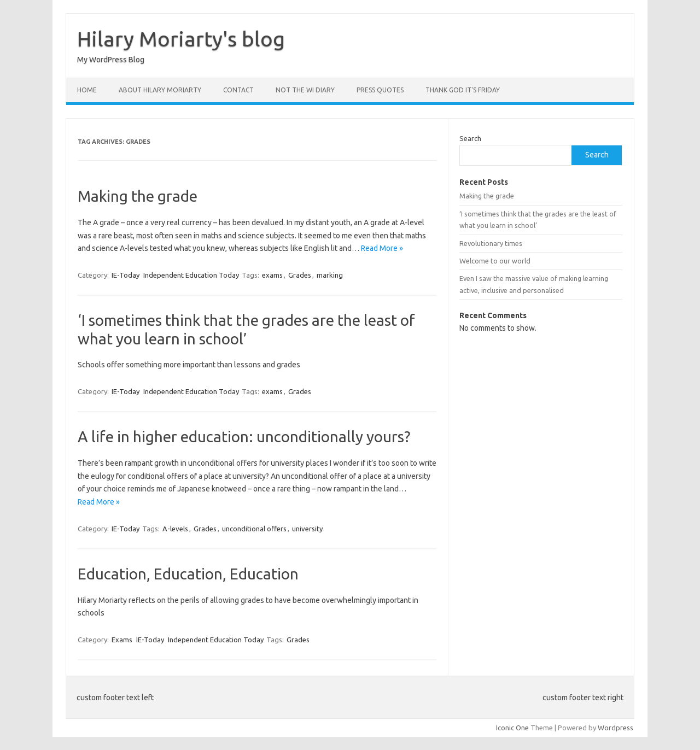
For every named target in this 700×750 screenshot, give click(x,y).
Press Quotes (380, 90)
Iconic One (512, 728)
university (307, 529)
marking (330, 275)
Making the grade (138, 196)
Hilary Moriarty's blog (181, 39)
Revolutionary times (491, 243)
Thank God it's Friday (463, 90)
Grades (300, 275)
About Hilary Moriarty (160, 90)
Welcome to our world (495, 261)
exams (272, 275)
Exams (122, 640)
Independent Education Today (191, 275)
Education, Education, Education (188, 574)
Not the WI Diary (305, 90)
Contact (238, 90)
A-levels (175, 529)
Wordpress (616, 728)
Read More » (382, 248)
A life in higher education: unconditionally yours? (244, 436)
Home (87, 90)
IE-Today (126, 275)
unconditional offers (254, 529)
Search (470, 138)
